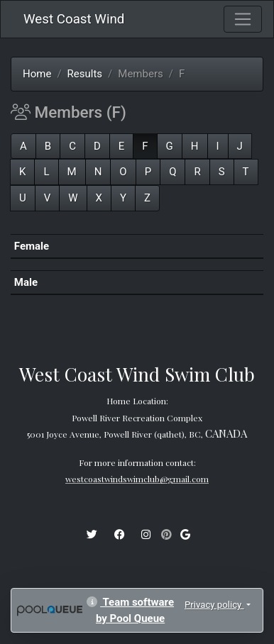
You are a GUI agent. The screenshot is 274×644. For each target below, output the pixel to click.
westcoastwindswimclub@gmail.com (137, 479)
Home (37, 74)
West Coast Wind (74, 19)
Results (85, 74)
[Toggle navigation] (243, 19)
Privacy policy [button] (214, 605)
